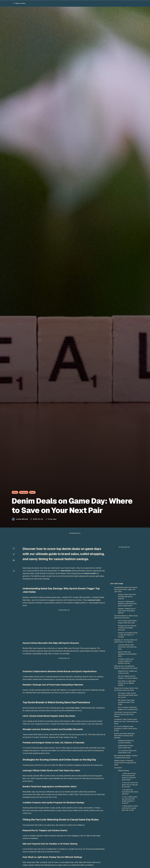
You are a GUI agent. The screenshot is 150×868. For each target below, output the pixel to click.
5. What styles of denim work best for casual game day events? (130, 845)
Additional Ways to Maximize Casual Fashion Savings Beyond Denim (125, 800)
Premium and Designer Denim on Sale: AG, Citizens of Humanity (128, 672)
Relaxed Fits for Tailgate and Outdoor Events (127, 709)
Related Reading (123, 808)
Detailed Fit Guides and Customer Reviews (126, 779)
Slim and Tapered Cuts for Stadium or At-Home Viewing (128, 714)
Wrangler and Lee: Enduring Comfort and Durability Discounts (127, 665)
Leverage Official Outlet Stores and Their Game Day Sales (127, 684)
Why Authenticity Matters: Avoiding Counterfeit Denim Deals (126, 794)
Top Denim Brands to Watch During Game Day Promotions (126, 654)
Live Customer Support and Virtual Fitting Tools (127, 789)
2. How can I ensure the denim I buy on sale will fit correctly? (130, 822)
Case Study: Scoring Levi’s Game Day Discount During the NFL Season (125, 752)
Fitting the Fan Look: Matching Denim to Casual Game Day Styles (126, 704)
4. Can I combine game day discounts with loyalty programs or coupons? (130, 837)
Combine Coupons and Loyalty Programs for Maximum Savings (126, 698)
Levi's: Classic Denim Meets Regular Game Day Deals (127, 659)
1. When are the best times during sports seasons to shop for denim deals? (129, 814)
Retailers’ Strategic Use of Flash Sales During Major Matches (127, 648)
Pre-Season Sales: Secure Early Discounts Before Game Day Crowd (128, 733)
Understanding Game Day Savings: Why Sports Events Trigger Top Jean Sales (126, 627)
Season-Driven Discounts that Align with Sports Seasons (127, 634)
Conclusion (118, 805)
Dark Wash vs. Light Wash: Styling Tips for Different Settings (127, 721)
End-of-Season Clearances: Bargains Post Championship (128, 746)
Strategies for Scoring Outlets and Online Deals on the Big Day (126, 678)
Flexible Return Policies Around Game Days (126, 784)
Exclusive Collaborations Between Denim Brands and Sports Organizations (127, 641)
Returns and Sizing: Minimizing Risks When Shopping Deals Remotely (124, 773)
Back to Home (19, 3)
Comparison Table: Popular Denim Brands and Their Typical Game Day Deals (126, 759)
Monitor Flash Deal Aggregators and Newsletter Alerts (127, 691)
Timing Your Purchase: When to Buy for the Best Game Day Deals (126, 727)
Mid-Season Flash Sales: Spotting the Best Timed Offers (126, 740)
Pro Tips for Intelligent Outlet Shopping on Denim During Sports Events (126, 766)
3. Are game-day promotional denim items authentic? (130, 829)
